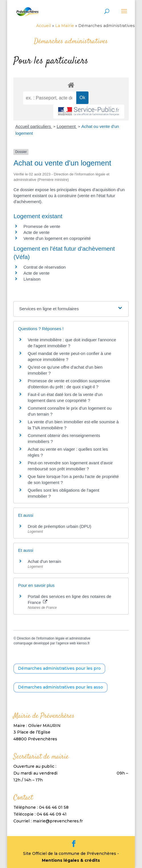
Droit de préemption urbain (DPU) (59, 526)
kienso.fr (83, 643)
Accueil (44, 26)
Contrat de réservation (44, 267)
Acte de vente (36, 232)
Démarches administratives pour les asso (60, 687)
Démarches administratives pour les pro (59, 668)
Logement (67, 126)
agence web (67, 643)
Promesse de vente (42, 226)
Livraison (32, 279)
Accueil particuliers (34, 126)
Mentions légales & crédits (71, 860)
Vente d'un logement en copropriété (57, 238)
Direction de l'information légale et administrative (54, 638)
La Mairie (65, 26)
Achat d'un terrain (44, 561)
